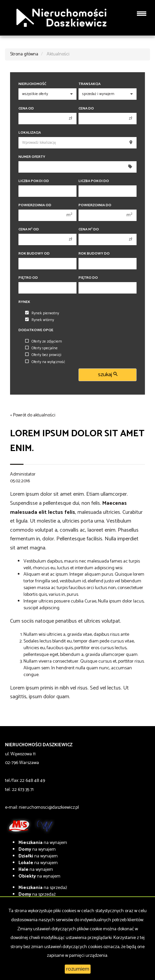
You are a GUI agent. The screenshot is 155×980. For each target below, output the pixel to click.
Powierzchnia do (95, 205)
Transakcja (90, 84)
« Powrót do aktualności (33, 415)
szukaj (108, 375)
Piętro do (88, 278)
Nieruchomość (32, 84)
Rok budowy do (94, 254)
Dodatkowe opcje (36, 330)
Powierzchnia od (35, 205)
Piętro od (28, 278)
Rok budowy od (34, 254)
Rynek (24, 302)
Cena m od (29, 230)
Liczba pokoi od (34, 181)
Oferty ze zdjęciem (44, 342)
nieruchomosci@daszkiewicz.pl (49, 808)
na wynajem (43, 843)
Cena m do (89, 230)
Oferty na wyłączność (45, 362)
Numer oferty (32, 157)
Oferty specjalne (41, 348)
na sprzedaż (43, 888)
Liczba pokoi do (94, 181)
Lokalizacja (30, 133)
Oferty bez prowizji (43, 355)
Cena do (86, 109)
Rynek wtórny (40, 320)
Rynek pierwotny (42, 313)
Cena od (26, 109)
